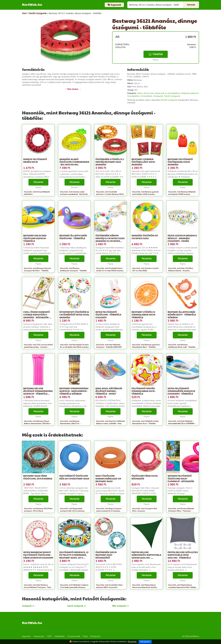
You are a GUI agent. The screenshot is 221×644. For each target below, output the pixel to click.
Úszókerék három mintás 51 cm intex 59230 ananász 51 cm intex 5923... (110, 240)
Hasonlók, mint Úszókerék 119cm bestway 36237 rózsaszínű (109, 586)
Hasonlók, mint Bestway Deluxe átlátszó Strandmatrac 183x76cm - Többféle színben (38, 424)
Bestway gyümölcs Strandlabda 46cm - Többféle (144, 315)
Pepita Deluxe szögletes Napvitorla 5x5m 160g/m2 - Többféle (183, 555)
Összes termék (74, 636)
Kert (152, 93)
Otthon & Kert (143, 93)
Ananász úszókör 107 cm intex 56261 (145, 237)
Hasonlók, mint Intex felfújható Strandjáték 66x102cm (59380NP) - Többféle (182, 424)
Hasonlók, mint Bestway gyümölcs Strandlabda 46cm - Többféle (146, 346)
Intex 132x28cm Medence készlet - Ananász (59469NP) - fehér (182, 238)
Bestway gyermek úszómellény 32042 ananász (143, 162)
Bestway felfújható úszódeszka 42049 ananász (180, 162)
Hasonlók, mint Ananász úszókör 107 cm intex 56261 (145, 269)
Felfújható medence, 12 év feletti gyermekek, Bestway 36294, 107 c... (74, 555)
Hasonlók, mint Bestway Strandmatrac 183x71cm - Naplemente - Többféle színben (72, 424)
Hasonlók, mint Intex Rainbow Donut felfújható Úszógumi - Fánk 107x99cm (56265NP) (37, 587)
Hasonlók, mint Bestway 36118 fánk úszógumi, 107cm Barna (38, 510)
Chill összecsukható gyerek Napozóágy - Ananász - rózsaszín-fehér (37, 316)
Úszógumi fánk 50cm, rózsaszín (145, 477)
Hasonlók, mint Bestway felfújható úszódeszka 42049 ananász (182, 193)
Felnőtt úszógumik (172, 96)
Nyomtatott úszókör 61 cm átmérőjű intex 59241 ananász (74, 315)
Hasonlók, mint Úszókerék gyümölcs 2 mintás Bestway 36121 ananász (110, 194)
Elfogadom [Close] (145, 642)
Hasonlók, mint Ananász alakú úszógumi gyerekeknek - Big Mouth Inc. (74, 194)
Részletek (38, 182)
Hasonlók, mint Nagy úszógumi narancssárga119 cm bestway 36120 (109, 511)
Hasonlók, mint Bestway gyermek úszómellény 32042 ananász (145, 193)
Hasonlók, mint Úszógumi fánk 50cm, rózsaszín (144, 510)
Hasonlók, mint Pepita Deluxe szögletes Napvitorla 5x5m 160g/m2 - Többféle (183, 587)
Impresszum (39, 636)
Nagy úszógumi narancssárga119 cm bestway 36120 (108, 478)
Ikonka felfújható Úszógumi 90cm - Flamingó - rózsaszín (181, 478)
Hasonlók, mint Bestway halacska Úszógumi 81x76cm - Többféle (37, 269)
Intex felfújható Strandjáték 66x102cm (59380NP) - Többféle (181, 391)
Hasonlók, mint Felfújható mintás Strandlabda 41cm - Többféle (145, 422)
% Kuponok (95, 636)
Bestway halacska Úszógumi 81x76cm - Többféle (35, 238)
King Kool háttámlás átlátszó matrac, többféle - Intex (109, 391)
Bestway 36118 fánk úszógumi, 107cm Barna (38, 477)
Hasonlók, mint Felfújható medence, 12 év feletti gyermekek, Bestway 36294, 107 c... (74, 587)
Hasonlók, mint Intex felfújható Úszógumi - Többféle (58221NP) (109, 346)
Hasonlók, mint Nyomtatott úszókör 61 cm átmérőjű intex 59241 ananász (74, 346)
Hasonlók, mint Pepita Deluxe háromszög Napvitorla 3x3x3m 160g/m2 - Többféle (144, 587)
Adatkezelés (60, 636)
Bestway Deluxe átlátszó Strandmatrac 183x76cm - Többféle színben (38, 392)
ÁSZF (49, 636)
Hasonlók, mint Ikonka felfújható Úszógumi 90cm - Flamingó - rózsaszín (181, 511)
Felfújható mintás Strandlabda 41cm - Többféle (144, 391)
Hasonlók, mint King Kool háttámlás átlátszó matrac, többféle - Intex (111, 422)
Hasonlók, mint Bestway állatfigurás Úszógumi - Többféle (73, 269)
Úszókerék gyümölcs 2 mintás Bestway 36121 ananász (110, 162)
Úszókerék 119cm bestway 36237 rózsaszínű (106, 555)
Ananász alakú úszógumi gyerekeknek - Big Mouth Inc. (74, 162)
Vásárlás (156, 54)
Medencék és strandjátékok (167, 93)
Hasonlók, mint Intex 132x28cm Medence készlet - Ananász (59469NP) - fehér (181, 271)
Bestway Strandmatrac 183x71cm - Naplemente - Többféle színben (74, 391)
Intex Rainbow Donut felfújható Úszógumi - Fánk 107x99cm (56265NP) (38, 555)
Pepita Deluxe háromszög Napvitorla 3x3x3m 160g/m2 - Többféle (146, 556)
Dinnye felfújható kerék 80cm (35, 160)
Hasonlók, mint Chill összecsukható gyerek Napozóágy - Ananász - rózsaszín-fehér (38, 347)
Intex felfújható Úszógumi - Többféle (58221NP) (108, 315)
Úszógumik (158, 96)
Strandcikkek (147, 96)
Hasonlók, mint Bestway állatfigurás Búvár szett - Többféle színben (182, 347)
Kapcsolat (26, 636)
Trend (85, 636)
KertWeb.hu (32, 4)
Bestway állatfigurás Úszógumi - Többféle (73, 237)
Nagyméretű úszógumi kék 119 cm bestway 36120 (74, 477)
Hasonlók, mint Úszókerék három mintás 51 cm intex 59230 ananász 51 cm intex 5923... (110, 271)
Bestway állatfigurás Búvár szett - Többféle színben (182, 315)
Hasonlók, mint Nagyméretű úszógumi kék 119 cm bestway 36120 (72, 511)
